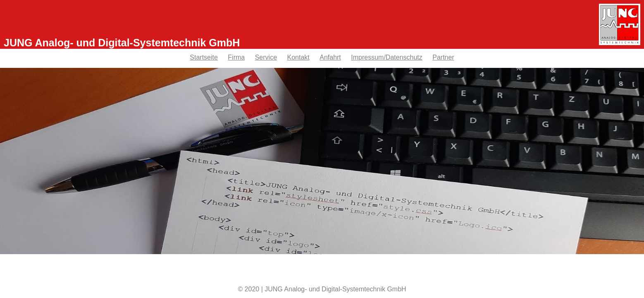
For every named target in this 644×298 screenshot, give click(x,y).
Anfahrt (330, 57)
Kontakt (298, 57)
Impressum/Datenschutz (387, 57)
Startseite (204, 57)
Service (266, 57)
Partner (443, 57)
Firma (236, 57)
